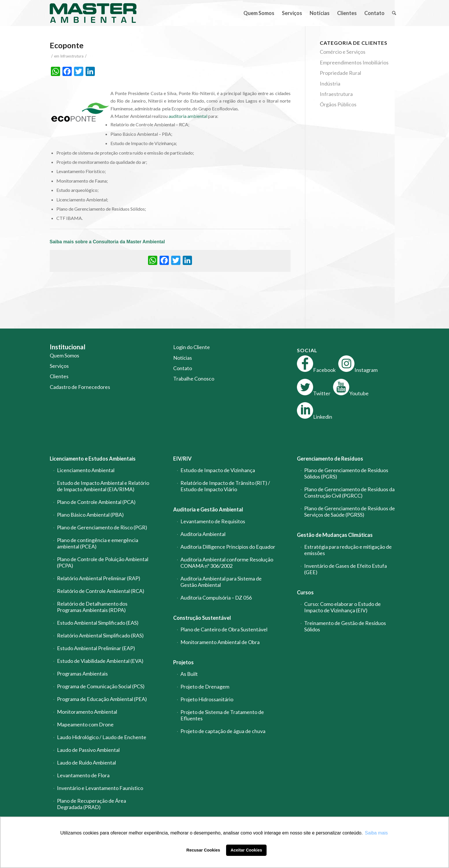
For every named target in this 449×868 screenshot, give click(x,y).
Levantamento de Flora (83, 775)
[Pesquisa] (394, 13)
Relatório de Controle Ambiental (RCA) (101, 591)
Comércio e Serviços (343, 52)
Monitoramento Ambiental (87, 712)
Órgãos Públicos (338, 104)
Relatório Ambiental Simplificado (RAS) (100, 635)
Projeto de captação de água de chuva (223, 731)
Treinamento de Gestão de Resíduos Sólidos (345, 626)
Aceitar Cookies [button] (246, 850)
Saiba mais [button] (376, 833)
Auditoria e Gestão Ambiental (208, 509)
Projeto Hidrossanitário (207, 699)
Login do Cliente (192, 347)
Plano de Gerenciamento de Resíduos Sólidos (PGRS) (346, 473)
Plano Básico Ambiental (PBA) (90, 515)
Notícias (183, 358)
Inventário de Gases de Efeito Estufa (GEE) (345, 569)
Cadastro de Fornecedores (80, 387)
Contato (183, 368)
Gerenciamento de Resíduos (330, 459)
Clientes (59, 376)
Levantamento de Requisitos (213, 521)
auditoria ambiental (188, 116)
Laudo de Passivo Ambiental (88, 750)
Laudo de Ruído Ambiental (86, 763)
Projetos (183, 662)
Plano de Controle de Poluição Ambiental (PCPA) (103, 562)
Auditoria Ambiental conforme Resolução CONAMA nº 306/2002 (227, 563)
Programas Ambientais (82, 674)
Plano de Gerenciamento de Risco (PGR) (102, 527)
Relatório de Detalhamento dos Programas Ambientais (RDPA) (92, 607)
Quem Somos (64, 355)
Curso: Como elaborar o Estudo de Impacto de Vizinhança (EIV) (342, 607)
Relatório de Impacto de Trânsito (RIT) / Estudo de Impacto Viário (225, 486)
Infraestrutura (72, 56)
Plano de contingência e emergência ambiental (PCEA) (98, 543)
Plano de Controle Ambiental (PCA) (96, 502)
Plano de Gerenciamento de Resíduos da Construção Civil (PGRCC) (349, 492)
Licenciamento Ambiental (86, 470)
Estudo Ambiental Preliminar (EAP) (96, 648)
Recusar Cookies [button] (203, 850)
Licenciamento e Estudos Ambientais (93, 459)
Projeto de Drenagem (205, 687)
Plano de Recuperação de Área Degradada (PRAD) (92, 804)
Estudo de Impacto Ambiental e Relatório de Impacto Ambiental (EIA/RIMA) (103, 486)
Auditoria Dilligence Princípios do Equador (228, 547)
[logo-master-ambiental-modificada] (93, 13)
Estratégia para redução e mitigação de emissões (348, 550)
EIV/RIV (182, 459)
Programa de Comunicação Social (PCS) (101, 686)
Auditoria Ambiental (203, 534)
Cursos (305, 592)
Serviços (59, 366)
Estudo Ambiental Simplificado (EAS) (98, 623)
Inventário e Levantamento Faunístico (100, 788)
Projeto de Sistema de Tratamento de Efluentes (222, 715)
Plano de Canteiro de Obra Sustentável (224, 629)
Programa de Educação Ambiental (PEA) (102, 699)
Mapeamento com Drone (85, 724)
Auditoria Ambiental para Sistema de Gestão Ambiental (221, 582)
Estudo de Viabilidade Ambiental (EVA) (100, 661)
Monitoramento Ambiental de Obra (220, 642)
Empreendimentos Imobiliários (354, 62)
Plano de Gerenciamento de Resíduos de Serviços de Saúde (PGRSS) (350, 511)
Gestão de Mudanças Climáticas (335, 535)
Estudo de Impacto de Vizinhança (218, 470)
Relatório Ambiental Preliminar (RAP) (99, 578)
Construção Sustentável (202, 618)
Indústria (330, 84)
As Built (189, 674)
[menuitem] (259, 13)
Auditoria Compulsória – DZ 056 (216, 598)
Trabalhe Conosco (194, 379)
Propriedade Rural (340, 73)
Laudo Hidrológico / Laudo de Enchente (102, 737)
